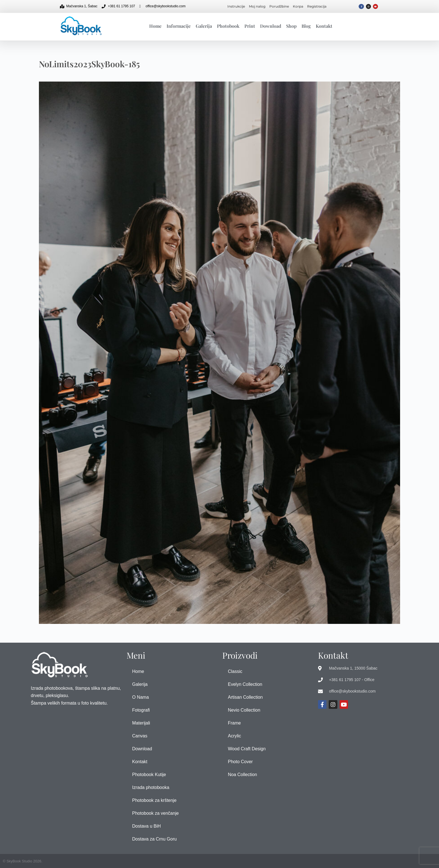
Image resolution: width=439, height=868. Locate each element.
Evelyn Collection (245, 684)
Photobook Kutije (149, 775)
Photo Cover (240, 762)
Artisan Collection (245, 697)
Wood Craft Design (247, 749)
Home (155, 26)
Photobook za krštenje (154, 800)
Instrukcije (236, 6)
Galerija (204, 26)
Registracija (317, 6)
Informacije (179, 26)
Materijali (141, 723)
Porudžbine (279, 6)
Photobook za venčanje (155, 813)
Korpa (298, 6)
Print (250, 26)
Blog (306, 26)
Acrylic (234, 736)
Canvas (140, 736)
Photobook (228, 26)
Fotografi (141, 710)
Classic (235, 671)
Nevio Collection (244, 710)
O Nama (141, 697)
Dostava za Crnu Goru (154, 839)
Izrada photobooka (151, 787)
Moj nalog (257, 6)
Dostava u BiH (146, 826)
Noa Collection (242, 775)
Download (271, 26)
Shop (291, 26)
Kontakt (324, 26)
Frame (234, 723)
